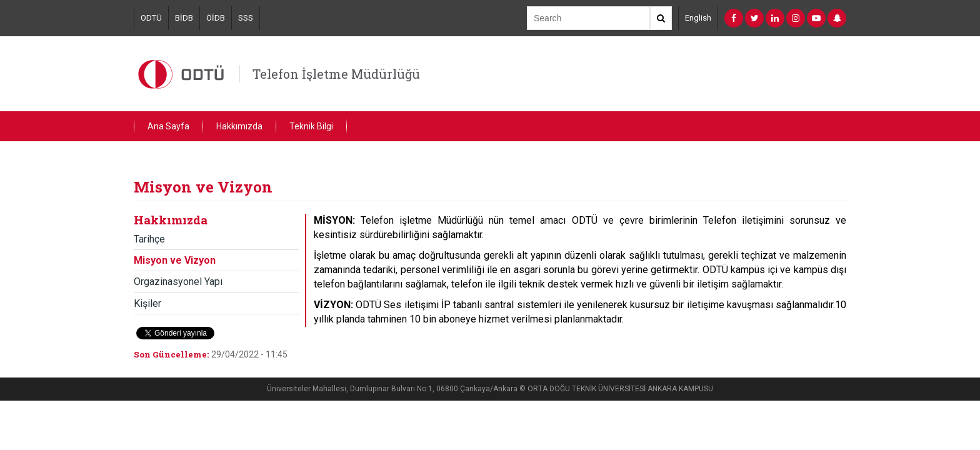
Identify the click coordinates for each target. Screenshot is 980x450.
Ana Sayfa (168, 126)
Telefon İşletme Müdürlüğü (336, 74)
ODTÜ (151, 18)
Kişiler (147, 303)
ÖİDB (216, 18)
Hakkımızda (239, 126)
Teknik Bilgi (311, 126)
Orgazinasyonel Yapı (178, 282)
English (698, 18)
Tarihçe (149, 239)
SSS (246, 18)
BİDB (184, 18)
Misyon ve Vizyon (175, 260)
